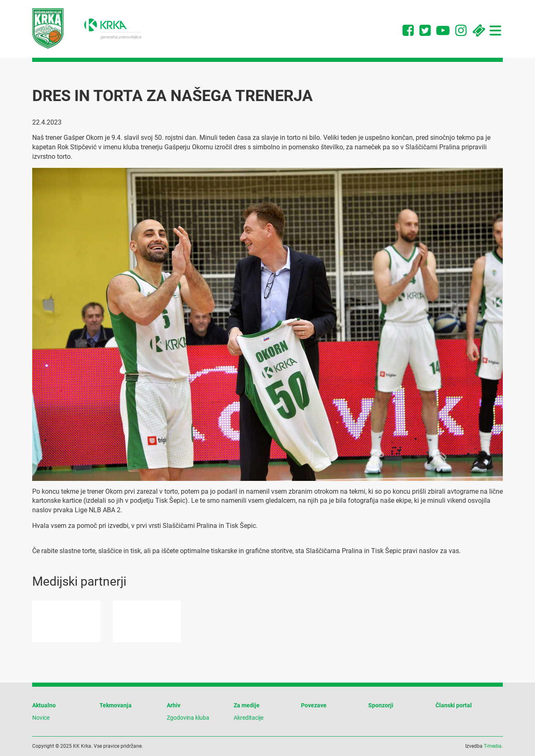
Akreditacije (249, 718)
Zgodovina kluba (188, 718)
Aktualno (44, 705)
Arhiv (174, 705)
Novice (41, 718)
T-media (493, 746)
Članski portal (454, 705)
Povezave (314, 705)
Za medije (247, 705)
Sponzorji (381, 705)
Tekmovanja (116, 705)
